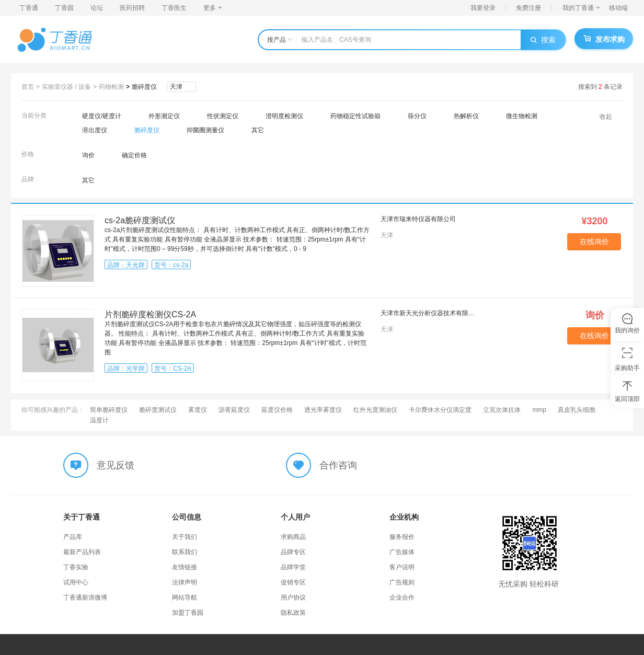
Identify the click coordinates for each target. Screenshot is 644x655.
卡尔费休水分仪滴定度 (440, 410)
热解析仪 (466, 116)
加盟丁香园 (188, 613)
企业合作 (402, 597)
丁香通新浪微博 (85, 597)
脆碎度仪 (144, 87)
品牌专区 (293, 552)
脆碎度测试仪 (158, 410)
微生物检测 (522, 116)
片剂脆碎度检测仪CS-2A (150, 314)
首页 (28, 87)
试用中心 (76, 582)
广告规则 (402, 582)
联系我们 (185, 552)
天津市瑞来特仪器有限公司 (418, 219)
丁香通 (29, 8)
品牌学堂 (293, 567)
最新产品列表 (82, 552)
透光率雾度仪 (323, 410)
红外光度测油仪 (375, 410)
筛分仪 (417, 116)
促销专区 (293, 582)
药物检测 (111, 87)
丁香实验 (76, 567)
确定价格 (134, 155)
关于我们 (185, 537)
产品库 (73, 537)
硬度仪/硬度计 (102, 116)
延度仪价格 (277, 410)
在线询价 (594, 242)
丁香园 (64, 8)
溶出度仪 (95, 130)
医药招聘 (132, 8)
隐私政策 (293, 613)
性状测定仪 (223, 116)
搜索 (543, 40)
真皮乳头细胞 (577, 410)
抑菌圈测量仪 (205, 130)
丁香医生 (174, 8)
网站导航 (185, 597)
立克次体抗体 (502, 410)
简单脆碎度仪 (109, 410)
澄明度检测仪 (284, 116)
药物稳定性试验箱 (355, 116)
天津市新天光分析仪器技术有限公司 (429, 313)
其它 (258, 130)
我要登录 (483, 8)
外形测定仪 (164, 116)
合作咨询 (338, 465)
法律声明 (185, 582)
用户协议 (293, 597)
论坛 (97, 8)
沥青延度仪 (234, 410)
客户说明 (402, 567)
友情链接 (185, 567)
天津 (176, 87)
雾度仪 (198, 410)
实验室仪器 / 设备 (66, 87)
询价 (88, 155)
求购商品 (293, 537)
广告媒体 (402, 552)
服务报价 (402, 537)
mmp (539, 410)
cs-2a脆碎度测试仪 (140, 220)
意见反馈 (116, 465)
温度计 (99, 420)
